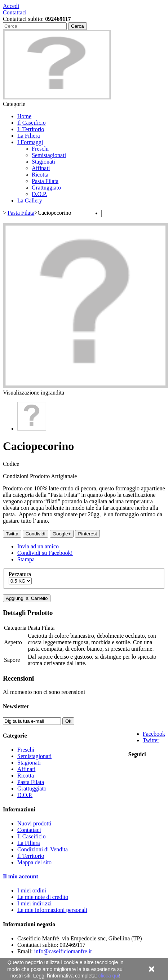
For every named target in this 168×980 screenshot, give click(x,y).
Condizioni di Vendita (43, 849)
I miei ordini (32, 890)
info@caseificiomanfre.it (63, 951)
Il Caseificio (32, 123)
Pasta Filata (45, 181)
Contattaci (15, 12)
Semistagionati (49, 155)
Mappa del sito (34, 862)
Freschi (40, 149)
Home (24, 116)
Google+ (62, 534)
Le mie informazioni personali (52, 910)
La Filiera (29, 136)
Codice (11, 464)
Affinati (41, 168)
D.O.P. (39, 194)
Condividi (36, 534)
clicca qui (109, 976)
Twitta (12, 534)
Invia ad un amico (38, 546)
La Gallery (30, 201)
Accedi (11, 6)
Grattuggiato (46, 188)
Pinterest (87, 534)
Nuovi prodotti (34, 823)
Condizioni (16, 476)
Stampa (26, 559)
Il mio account (21, 876)
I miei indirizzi (34, 903)
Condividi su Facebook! (45, 553)
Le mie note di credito (43, 897)
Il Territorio (31, 129)
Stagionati (43, 162)
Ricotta (40, 175)
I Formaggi (30, 142)
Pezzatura (21, 574)
